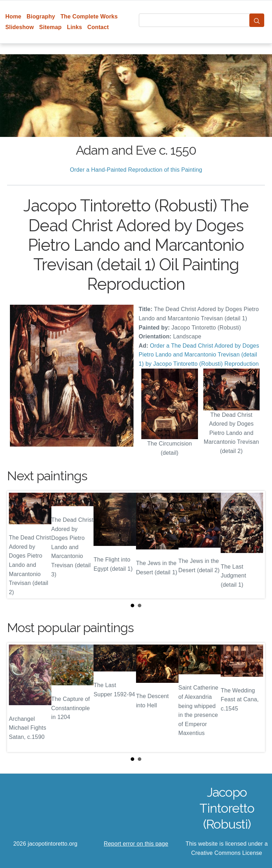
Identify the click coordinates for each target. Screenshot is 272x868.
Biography (41, 16)
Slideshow (20, 27)
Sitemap (50, 27)
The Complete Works (89, 16)
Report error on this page (136, 844)
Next (254, 545)
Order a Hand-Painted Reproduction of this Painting (136, 170)
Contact (98, 27)
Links (75, 27)
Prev (18, 545)
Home (13, 16)
